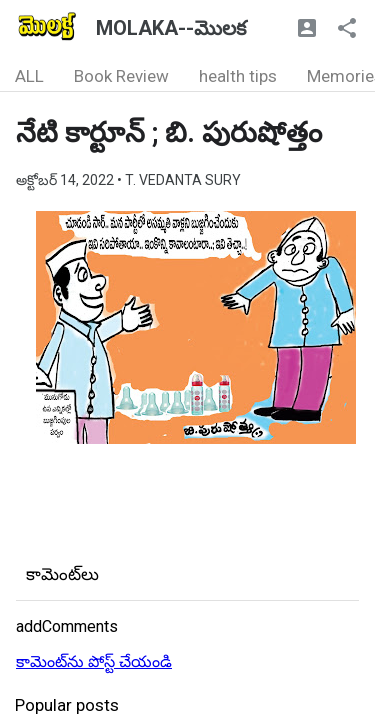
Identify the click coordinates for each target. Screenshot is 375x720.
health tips (238, 76)
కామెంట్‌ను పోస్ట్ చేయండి (94, 661)
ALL (29, 76)
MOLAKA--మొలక (171, 28)
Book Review (121, 76)
